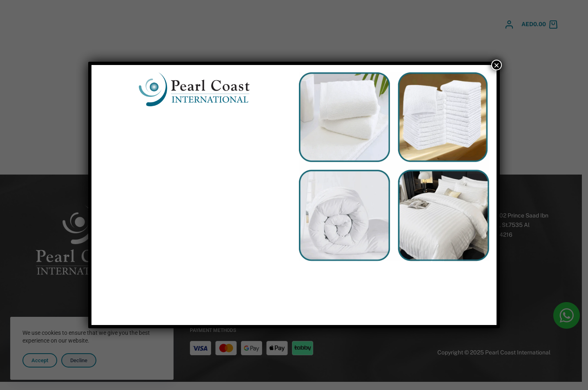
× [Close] (497, 65)
